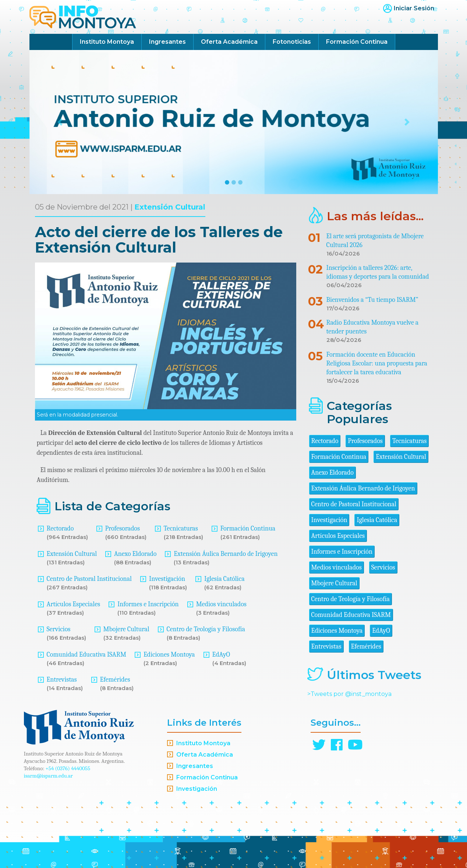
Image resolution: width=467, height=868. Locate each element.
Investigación (167, 579)
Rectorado (60, 528)
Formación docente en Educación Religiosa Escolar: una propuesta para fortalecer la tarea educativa (377, 363)
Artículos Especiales (74, 604)
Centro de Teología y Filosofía (206, 629)
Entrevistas (62, 680)
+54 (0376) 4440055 (68, 768)
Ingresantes (167, 42)
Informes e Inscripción (148, 604)
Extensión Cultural (170, 207)
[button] (60, 122)
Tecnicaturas (181, 528)
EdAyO (221, 655)
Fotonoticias (292, 42)
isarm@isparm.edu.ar (48, 776)
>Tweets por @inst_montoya (349, 694)
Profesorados (123, 528)
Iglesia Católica (224, 579)
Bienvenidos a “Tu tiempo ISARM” (372, 300)
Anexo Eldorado (135, 554)
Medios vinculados (221, 604)
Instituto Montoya (107, 42)
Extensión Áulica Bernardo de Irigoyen (226, 554)
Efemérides (115, 680)
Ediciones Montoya (169, 655)
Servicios (59, 629)
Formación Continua (357, 42)
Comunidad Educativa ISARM (86, 655)
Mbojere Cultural (126, 629)
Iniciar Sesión (414, 8)
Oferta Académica (229, 42)
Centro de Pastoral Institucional (89, 579)
